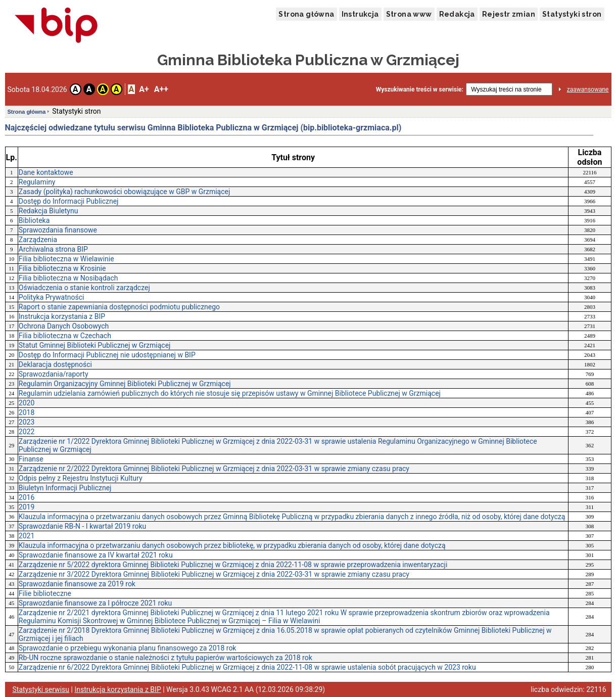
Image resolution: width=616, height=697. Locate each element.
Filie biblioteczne (45, 593)
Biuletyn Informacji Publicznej (65, 488)
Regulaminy (37, 182)
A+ (144, 89)
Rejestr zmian (509, 14)
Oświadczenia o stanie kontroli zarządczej (84, 288)
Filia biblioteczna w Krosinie (62, 268)
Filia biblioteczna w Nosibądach (68, 278)
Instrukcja (360, 14)
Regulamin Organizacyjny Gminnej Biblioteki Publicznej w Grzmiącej (125, 384)
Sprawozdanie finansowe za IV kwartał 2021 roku (96, 555)
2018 (27, 412)
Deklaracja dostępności (55, 364)
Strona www (409, 14)
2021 (27, 536)
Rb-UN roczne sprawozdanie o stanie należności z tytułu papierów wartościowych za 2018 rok (165, 658)
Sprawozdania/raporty (54, 374)
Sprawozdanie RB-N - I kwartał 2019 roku (82, 526)
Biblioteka (34, 220)
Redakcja (457, 14)
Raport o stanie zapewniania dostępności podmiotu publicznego (119, 307)
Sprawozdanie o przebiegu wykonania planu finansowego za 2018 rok (128, 648)
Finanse (31, 459)
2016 (27, 497)
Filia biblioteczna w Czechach (65, 336)
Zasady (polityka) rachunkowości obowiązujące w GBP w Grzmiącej (125, 192)
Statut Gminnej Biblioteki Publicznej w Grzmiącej (95, 345)
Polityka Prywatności (52, 297)
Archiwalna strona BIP (53, 249)
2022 (27, 432)
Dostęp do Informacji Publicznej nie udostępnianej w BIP (107, 355)
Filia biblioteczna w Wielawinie (66, 259)
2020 (27, 403)
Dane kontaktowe (46, 172)
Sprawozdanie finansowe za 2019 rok (77, 584)
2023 (27, 422)
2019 (27, 507)
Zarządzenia (38, 240)
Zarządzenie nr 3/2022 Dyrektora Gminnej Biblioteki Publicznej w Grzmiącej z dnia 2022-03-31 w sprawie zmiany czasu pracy (214, 574)
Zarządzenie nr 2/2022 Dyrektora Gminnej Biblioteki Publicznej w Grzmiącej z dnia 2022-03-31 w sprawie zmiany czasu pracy (214, 469)
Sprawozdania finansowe (58, 230)
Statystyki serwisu (41, 689)
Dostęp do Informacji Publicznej (69, 201)
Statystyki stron (572, 14)
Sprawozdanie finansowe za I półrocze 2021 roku (95, 603)
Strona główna (306, 14)
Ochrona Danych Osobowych (64, 326)
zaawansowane (588, 89)
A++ (161, 89)
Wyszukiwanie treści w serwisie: (420, 89)
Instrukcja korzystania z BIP (62, 316)
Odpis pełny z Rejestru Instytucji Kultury (81, 478)
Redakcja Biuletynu (49, 211)
